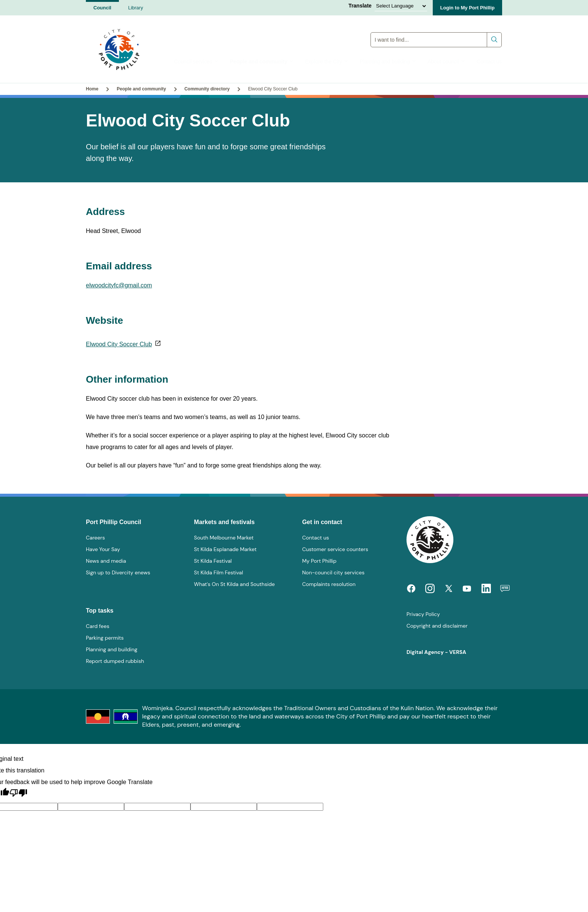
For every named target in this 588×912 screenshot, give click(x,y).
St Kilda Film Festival (218, 572)
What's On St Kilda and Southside (234, 584)
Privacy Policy (423, 614)
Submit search (494, 40)
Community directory (207, 89)
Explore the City (327, 62)
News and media (106, 561)
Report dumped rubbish (115, 661)
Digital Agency (425, 652)
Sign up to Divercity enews (118, 572)
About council (446, 62)
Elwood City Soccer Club (119, 344)
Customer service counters (335, 549)
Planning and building (388, 62)
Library (136, 8)
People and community (262, 62)
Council (102, 8)
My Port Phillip (319, 561)
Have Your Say (103, 549)
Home (92, 89)
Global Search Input (436, 32)
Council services (196, 62)
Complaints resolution (329, 584)
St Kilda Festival (213, 561)
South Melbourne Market (224, 538)
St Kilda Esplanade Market (225, 549)
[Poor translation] (18, 793)
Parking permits (105, 638)
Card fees (97, 626)
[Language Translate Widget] (401, 6)
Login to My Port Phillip (467, 8)
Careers (95, 538)
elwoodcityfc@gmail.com (119, 285)
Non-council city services (333, 572)
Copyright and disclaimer (437, 626)
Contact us (489, 62)
